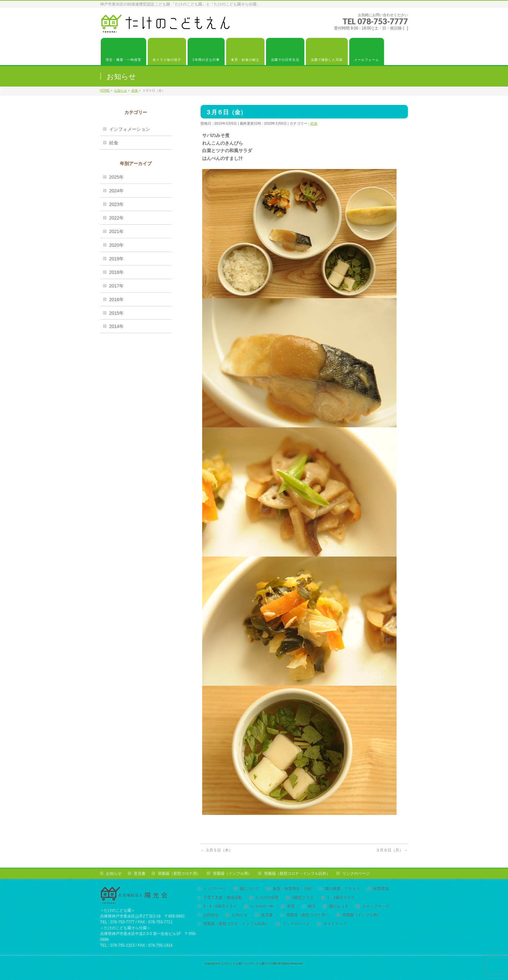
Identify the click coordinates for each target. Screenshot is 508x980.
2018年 (116, 272)
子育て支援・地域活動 (223, 898)
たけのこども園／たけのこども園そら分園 (249, 963)
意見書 (140, 873)
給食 (314, 123)
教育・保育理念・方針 (292, 889)
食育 (291, 906)
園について (249, 889)
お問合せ (211, 915)
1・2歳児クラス (341, 898)
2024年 (116, 191)
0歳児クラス (303, 898)
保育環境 (381, 889)
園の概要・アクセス (342, 889)
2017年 (116, 286)
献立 (312, 906)
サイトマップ (335, 924)
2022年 (116, 218)
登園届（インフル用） (232, 873)
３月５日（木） (217, 850)
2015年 (116, 313)
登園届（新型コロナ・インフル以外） (297, 873)
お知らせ (114, 873)
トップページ (215, 889)
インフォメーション (130, 129)
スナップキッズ (376, 906)
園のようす (339, 906)
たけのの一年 (262, 906)
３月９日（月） (392, 850)
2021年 (116, 231)
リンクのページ (356, 873)
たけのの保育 (267, 898)
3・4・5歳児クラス (220, 906)
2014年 (116, 326)
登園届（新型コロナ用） (179, 873)
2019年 (116, 259)
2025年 (116, 177)
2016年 (116, 299)
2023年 (116, 204)
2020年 (116, 245)
